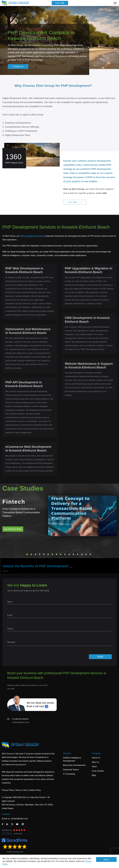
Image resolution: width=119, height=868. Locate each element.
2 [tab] (31, 554)
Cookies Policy (35, 790)
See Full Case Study (13, 529)
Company (96, 753)
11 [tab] (69, 554)
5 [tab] (44, 554)
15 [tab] (86, 554)
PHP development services (32, 236)
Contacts (6, 814)
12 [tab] (73, 554)
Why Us (95, 762)
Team (94, 766)
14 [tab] (82, 554)
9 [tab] (61, 554)
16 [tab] (90, 554)
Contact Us (18, 67)
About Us (96, 758)
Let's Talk (60, 3)
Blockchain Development (74, 765)
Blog (94, 775)
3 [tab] (35, 554)
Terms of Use (21, 790)
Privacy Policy (8, 790)
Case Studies (98, 771)
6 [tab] (48, 554)
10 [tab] (65, 554)
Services (67, 753)
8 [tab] (57, 554)
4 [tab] (40, 554)
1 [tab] (27, 554)
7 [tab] (52, 554)
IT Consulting (69, 774)
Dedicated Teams (71, 770)
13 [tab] (78, 554)
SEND (100, 657)
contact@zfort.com (21, 722)
